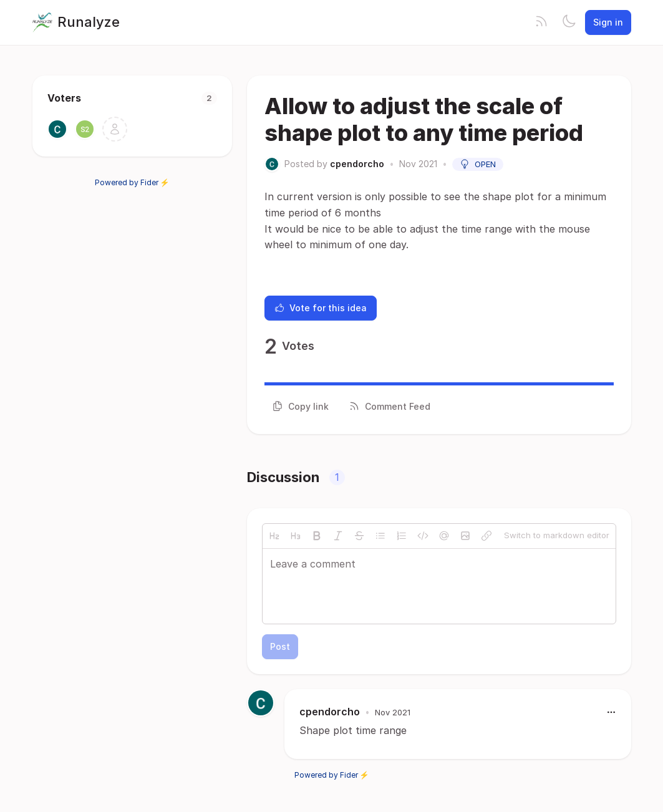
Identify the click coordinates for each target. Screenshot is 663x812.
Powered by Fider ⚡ (132, 182)
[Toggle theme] (569, 22)
